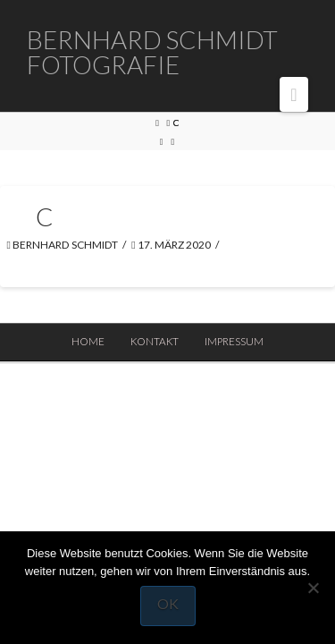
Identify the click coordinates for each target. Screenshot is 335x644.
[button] (294, 94)
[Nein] (313, 588)
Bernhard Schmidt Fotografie (152, 52)
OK (168, 603)
